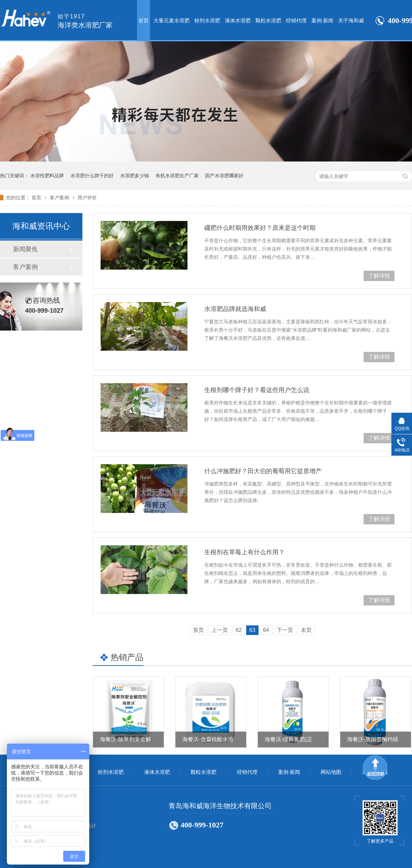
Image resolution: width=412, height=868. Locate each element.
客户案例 (60, 198)
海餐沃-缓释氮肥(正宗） (294, 739)
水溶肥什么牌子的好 (92, 176)
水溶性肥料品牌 (47, 176)
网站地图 (331, 772)
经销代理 (296, 20)
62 (239, 630)
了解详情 (379, 276)
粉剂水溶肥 (207, 20)
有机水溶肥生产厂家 (177, 176)
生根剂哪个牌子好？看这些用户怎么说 (257, 390)
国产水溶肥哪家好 (224, 176)
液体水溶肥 (238, 20)
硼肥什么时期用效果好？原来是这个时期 (260, 228)
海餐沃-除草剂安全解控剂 (131, 739)
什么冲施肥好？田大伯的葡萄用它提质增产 (263, 471)
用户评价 (87, 198)
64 (266, 630)
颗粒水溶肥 (268, 20)
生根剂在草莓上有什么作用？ (244, 552)
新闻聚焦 (25, 249)
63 (252, 630)
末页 (306, 630)
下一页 (285, 630)
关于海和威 (351, 20)
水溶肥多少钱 (135, 176)
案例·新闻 (322, 20)
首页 (144, 20)
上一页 (220, 630)
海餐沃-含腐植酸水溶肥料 (213, 739)
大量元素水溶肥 (171, 20)
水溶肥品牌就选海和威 (235, 309)
